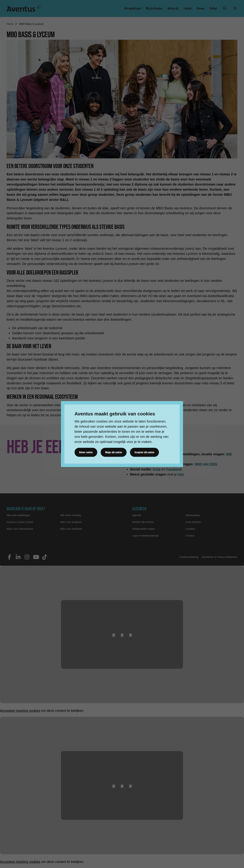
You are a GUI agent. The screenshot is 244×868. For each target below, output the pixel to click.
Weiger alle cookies (114, 452)
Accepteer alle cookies (145, 452)
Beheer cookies (86, 452)
